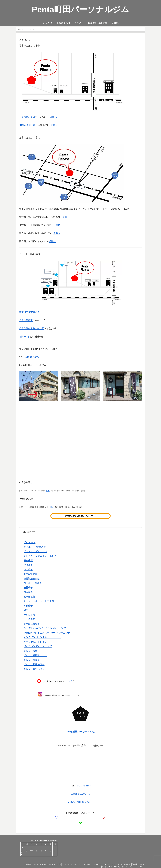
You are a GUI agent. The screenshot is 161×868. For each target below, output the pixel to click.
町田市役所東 (26, 320)
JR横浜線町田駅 (27, 125)
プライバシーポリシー (136, 862)
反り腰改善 (29, 597)
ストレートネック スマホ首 (39, 601)
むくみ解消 (29, 619)
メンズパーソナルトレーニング (40, 556)
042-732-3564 (32, 357)
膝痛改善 (28, 570)
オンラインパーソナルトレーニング (42, 637)
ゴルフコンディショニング (114, 859)
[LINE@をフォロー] (85, 818)
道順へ (53, 117)
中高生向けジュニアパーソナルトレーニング (47, 633)
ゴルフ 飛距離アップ (35, 655)
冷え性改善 (29, 615)
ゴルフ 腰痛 (31, 651)
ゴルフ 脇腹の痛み (34, 664)
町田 (48, 491)
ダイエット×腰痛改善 (35, 547)
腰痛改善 (28, 565)
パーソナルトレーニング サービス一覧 (74, 859)
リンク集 (110, 862)
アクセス (91, 862)
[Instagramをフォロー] (76, 818)
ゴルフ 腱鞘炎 (32, 660)
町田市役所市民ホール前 (32, 328)
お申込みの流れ (130, 859)
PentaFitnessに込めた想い (51, 859)
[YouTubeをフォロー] (80, 818)
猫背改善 (28, 592)
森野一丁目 (25, 337)
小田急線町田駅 (27, 117)
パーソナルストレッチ (35, 642)
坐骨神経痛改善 (32, 579)
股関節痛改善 (30, 574)
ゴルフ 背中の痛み (34, 669)
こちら (69, 681)
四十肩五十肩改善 (33, 583)
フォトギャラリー (121, 862)
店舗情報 (140, 859)
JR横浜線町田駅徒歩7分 (80, 802)
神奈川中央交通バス (29, 312)
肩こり (27, 610)
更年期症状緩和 (32, 624)
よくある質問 (101, 862)
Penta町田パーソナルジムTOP (30, 859)
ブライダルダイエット (35, 551)
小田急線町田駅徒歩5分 (80, 794)
